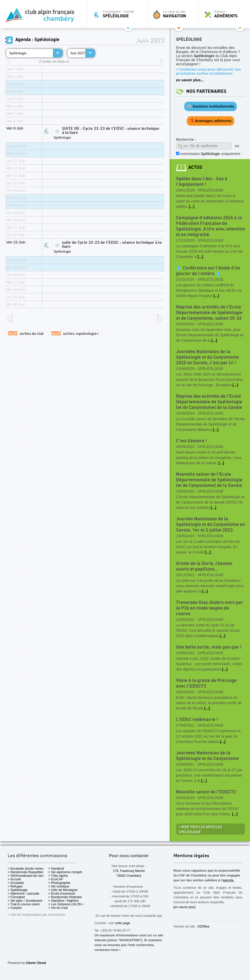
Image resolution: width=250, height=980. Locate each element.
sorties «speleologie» (75, 333)
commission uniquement (210, 154)
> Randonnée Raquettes (25, 872)
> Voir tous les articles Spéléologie (200, 830)
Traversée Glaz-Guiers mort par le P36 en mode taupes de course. (210, 608)
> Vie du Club (58, 908)
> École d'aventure (62, 893)
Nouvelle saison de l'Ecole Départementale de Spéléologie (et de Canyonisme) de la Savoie (209, 480)
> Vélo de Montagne (63, 890)
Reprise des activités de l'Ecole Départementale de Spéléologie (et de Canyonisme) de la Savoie (209, 402)
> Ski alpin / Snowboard (25, 901)
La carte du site (174, 14)
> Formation (16, 897)
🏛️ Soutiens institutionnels (210, 106)
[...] (192, 207)
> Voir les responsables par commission (36, 915)
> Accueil (14, 879)
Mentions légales (191, 856)
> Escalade (16, 883)
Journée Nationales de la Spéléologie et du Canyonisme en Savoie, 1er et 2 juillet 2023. (210, 525)
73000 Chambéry (129, 876)
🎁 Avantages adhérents (211, 121)
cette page (122, 923)
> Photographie (59, 883)
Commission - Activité (118, 14)
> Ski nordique (59, 886)
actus (195, 167)
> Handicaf (56, 868)
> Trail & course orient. (24, 904)
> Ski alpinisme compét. (66, 872)
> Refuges (15, 886)
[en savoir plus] (184, 907)
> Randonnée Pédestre (65, 897)
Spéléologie (18, 53)
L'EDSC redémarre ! (197, 720)
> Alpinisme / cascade (23, 893)
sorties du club (26, 333)
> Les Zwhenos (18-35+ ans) (69, 904)
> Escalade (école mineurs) (27, 868)
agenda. (228, 880)
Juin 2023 (78, 53)
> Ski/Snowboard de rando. (27, 876)
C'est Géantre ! (191, 441)
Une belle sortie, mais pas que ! (209, 647)
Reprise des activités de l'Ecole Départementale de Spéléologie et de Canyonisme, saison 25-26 (209, 313)
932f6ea (204, 926)
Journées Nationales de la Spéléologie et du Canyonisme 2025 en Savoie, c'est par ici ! (207, 357)
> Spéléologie (18, 890)
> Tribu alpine (58, 876)
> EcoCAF (56, 879)
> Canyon (15, 908)
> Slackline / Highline (63, 901)
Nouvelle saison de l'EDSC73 (206, 792)
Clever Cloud (36, 963)
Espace (226, 14)
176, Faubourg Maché (129, 871)
